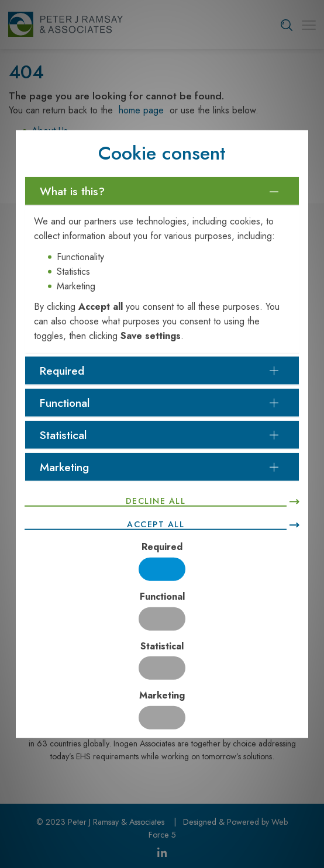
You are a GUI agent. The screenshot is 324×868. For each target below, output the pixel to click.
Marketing (162, 695)
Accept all (156, 524)
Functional (162, 596)
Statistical (162, 646)
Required (162, 547)
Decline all (156, 500)
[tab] (162, 191)
